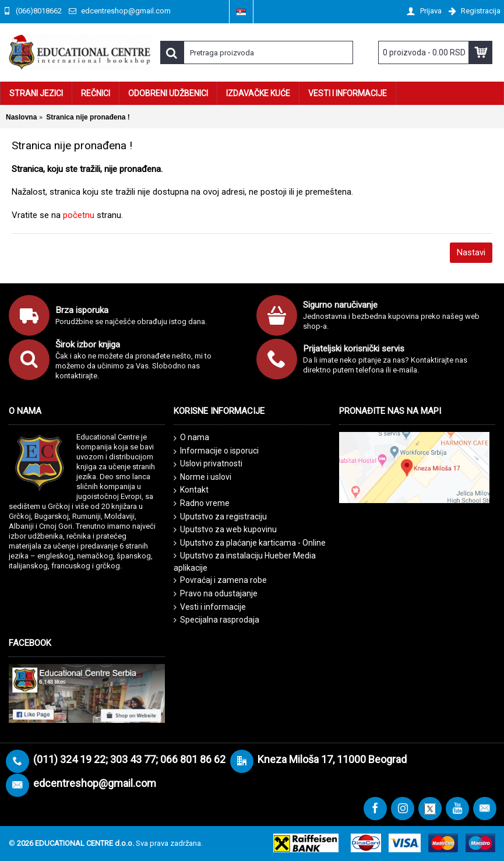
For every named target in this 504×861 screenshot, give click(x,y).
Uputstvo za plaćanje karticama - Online (250, 543)
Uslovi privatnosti (208, 464)
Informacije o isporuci (216, 451)
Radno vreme (202, 503)
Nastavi (471, 252)
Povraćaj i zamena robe (220, 580)
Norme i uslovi (202, 477)
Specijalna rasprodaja (216, 620)
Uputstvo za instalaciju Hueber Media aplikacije (245, 562)
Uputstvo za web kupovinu (225, 530)
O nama (191, 438)
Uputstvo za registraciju (220, 517)
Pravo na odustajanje (216, 594)
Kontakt (191, 490)
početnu (79, 215)
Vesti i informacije (210, 607)
